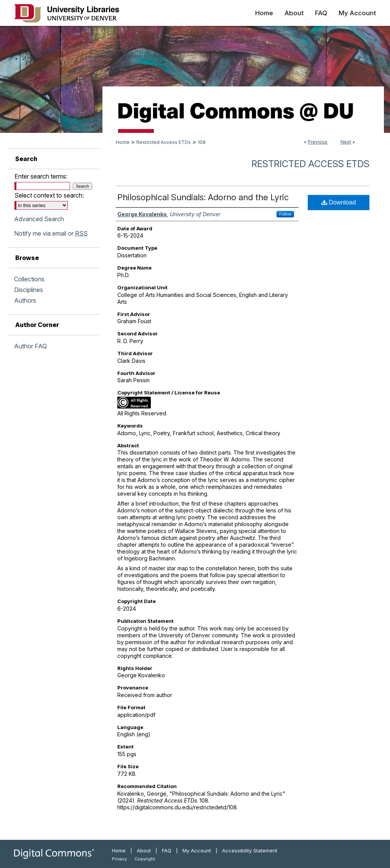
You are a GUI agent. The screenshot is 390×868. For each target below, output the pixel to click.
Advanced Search (39, 219)
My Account (197, 850)
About (144, 850)
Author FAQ (30, 346)
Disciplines (29, 290)
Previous (318, 142)
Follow (285, 214)
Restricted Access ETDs (164, 142)
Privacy (119, 859)
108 (202, 142)
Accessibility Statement (250, 850)
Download (339, 202)
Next (346, 142)
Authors (25, 300)
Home (123, 142)
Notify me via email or (51, 233)
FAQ (167, 850)
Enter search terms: (41, 176)
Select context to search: (49, 195)
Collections (29, 279)
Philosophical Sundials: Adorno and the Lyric (203, 197)
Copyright (145, 859)
